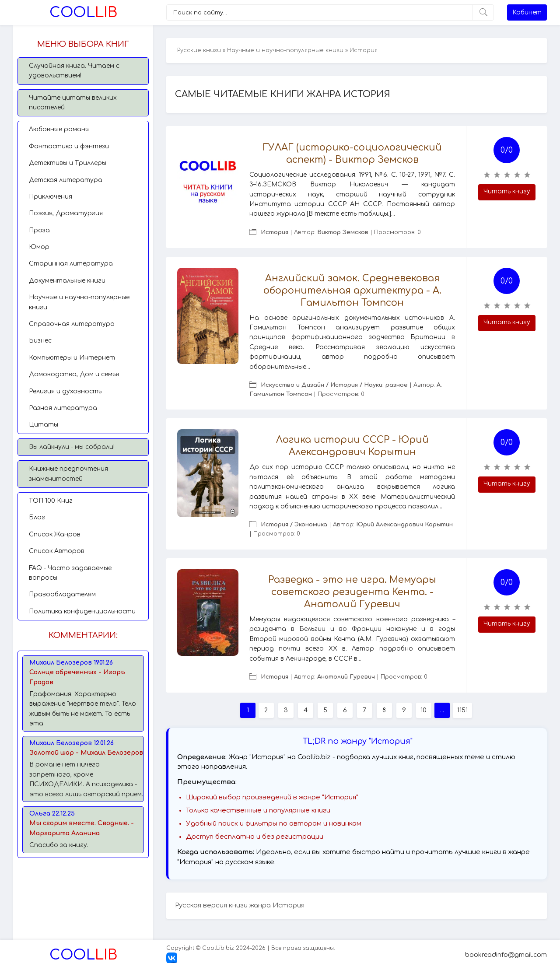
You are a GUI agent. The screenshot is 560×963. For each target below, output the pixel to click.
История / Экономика (294, 525)
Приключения (51, 197)
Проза (39, 230)
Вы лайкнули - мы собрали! (72, 447)
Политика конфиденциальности (82, 611)
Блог (37, 517)
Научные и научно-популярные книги (79, 302)
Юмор (39, 247)
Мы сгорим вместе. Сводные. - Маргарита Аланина (82, 828)
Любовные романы (59, 129)
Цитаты (44, 425)
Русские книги (199, 50)
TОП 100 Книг (51, 501)
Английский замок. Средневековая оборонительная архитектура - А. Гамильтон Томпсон (352, 291)
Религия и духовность (65, 391)
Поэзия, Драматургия (66, 213)
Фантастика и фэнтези (69, 146)
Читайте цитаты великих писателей (73, 103)
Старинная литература (71, 264)
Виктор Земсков (343, 232)
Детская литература (66, 180)
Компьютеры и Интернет (72, 358)
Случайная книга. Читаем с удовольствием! (74, 71)
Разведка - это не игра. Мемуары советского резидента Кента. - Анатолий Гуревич (352, 592)
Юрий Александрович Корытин (404, 525)
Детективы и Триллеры (68, 163)
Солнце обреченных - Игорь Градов (77, 677)
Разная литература (63, 408)
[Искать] (483, 12)
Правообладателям (62, 594)
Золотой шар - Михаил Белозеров (86, 753)
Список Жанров (55, 534)
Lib (83, 12)
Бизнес (40, 341)
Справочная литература (72, 324)
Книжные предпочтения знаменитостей (68, 474)
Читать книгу (507, 191)
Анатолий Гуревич (346, 677)
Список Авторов (57, 551)
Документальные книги (67, 281)
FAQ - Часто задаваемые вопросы (70, 573)
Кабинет (527, 12)
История (275, 232)
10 (423, 710)
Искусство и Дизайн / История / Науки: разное (334, 385)
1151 (462, 710)
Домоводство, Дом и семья (74, 374)
